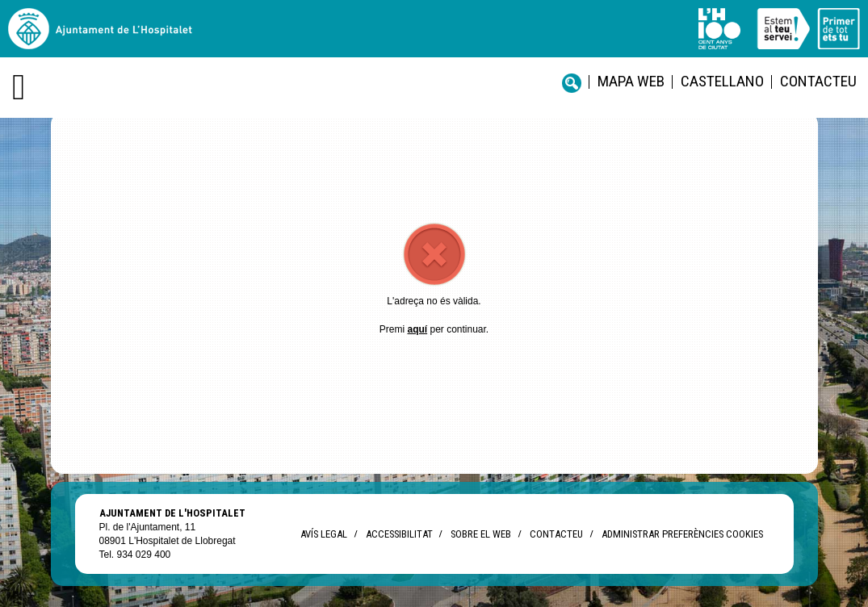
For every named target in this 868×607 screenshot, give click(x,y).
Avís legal (324, 534)
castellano (722, 81)
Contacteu (818, 81)
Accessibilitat (399, 534)
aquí (417, 329)
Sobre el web (481, 534)
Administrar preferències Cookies (682, 534)
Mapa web (631, 81)
